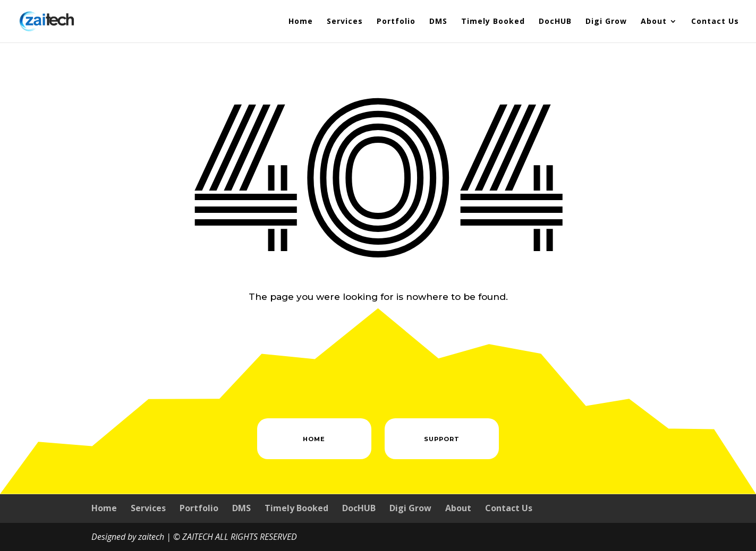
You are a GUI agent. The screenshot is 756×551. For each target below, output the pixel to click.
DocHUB (555, 22)
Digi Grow (606, 22)
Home (301, 22)
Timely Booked (493, 22)
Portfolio (396, 22)
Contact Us (715, 22)
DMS (438, 22)
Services (345, 22)
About (654, 22)
